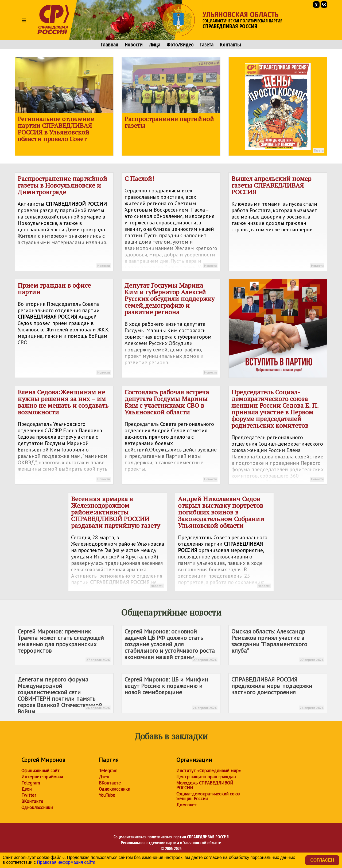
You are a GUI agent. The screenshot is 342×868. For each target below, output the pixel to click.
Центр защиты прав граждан (206, 777)
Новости (134, 45)
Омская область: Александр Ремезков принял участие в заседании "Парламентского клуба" (278, 645)
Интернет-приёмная (42, 777)
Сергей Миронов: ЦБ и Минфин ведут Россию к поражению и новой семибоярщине (171, 693)
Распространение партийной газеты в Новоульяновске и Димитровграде (64, 223)
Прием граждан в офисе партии (64, 329)
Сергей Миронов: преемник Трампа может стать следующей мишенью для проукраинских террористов (64, 645)
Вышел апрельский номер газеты (278, 223)
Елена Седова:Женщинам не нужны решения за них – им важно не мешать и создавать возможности (64, 436)
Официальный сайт (40, 771)
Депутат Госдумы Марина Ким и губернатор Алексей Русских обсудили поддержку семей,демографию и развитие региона (171, 329)
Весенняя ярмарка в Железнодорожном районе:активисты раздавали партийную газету (118, 543)
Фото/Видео (180, 45)
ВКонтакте (32, 801)
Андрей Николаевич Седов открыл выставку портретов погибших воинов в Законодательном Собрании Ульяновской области (224, 543)
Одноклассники (37, 807)
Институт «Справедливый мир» (209, 771)
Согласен (322, 860)
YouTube (107, 795)
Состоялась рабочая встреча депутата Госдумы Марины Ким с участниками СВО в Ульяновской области (171, 436)
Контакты (230, 45)
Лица (155, 45)
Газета (207, 45)
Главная (110, 45)
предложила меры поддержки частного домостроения (278, 693)
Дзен (26, 789)
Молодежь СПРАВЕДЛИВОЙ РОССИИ (205, 785)
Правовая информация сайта (66, 862)
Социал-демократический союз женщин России (208, 796)
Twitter (29, 795)
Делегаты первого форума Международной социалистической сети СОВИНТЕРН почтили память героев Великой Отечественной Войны (64, 694)
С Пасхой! (171, 223)
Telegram (31, 783)
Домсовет (187, 805)
